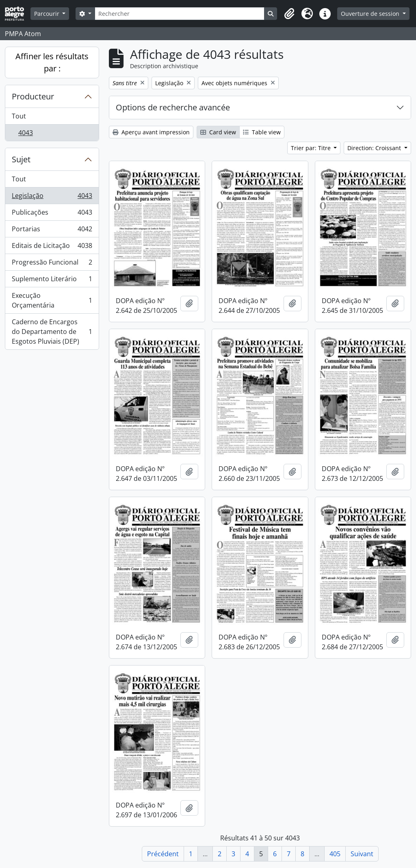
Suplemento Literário (52, 281)
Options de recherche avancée (173, 107)
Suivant (362, 854)
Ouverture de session (371, 14)
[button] (289, 14)
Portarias (52, 231)
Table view (262, 132)
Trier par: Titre (312, 148)
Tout (19, 116)
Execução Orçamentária (52, 300)
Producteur (33, 96)
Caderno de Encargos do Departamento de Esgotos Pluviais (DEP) (52, 332)
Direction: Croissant (375, 148)
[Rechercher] (180, 14)
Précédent (163, 854)
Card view (218, 132)
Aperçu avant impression (151, 132)
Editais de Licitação (52, 247)
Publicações (52, 214)
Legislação (52, 197)
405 (335, 854)
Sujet (21, 159)
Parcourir (48, 14)
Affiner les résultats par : (52, 62)
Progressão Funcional (52, 264)
